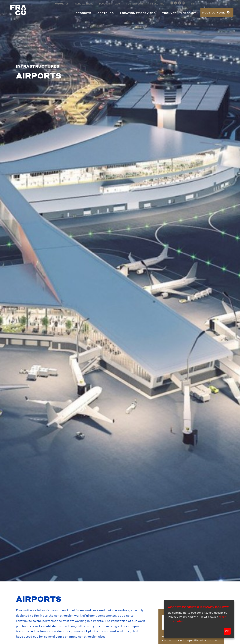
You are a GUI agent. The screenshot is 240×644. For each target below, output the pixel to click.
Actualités (62, 4)
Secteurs (106, 13)
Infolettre (157, 4)
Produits (83, 13)
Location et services (138, 13)
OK (227, 631)
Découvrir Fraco (110, 4)
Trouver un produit (179, 13)
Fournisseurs (135, 4)
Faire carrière (84, 4)
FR (192, 4)
